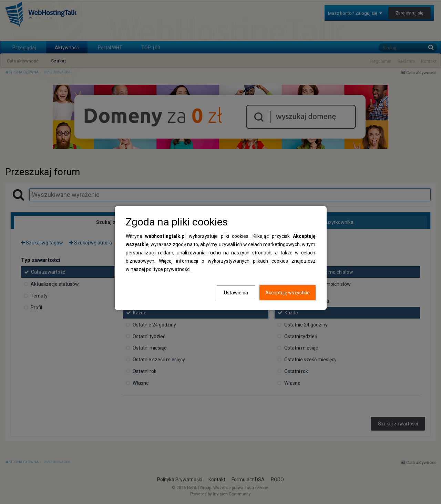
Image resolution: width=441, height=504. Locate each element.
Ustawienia (236, 293)
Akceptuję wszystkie (288, 293)
